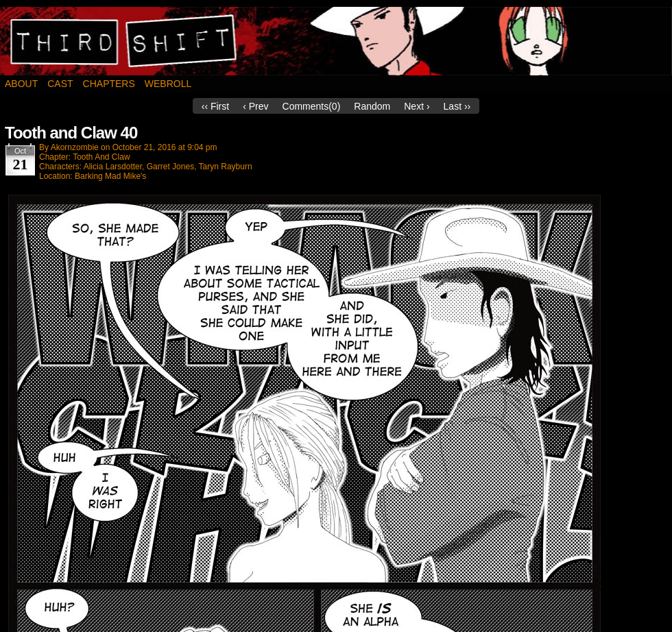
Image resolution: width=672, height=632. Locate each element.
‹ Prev (255, 106)
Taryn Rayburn (226, 167)
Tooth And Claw (101, 157)
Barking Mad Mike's (110, 176)
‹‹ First (215, 106)
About (21, 84)
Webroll (168, 84)
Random (372, 106)
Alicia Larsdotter (113, 167)
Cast (60, 84)
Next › (417, 106)
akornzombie (75, 147)
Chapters (109, 84)
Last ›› (457, 106)
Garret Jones (170, 167)
